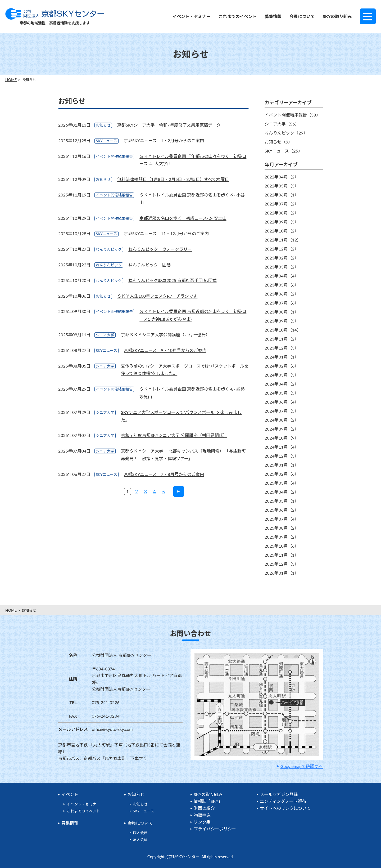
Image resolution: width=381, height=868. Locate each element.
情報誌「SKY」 (208, 801)
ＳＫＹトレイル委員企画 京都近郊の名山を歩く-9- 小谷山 (192, 199)
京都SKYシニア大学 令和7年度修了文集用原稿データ (169, 125)
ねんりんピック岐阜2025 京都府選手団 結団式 (172, 280)
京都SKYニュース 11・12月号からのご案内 (166, 233)
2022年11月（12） (283, 240)
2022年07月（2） (282, 204)
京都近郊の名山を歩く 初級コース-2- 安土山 (183, 218)
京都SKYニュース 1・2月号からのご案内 (164, 140)
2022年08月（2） (282, 213)
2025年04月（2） (282, 492)
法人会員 (140, 840)
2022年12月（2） (282, 249)
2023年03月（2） (282, 267)
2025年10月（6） (282, 546)
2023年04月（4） (282, 276)
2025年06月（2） (282, 510)
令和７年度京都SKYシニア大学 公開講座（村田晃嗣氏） (174, 435)
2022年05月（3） (282, 186)
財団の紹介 (204, 808)
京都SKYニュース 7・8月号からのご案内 (164, 474)
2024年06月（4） (282, 402)
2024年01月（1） (282, 357)
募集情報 (273, 16)
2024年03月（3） (282, 375)
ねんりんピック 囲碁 (149, 265)
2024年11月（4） (282, 447)
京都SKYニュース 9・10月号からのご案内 (165, 350)
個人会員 (140, 833)
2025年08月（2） (282, 528)
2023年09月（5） (282, 321)
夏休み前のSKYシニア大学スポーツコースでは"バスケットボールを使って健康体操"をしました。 (185, 370)
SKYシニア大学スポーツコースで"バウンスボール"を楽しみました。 (181, 416)
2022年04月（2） (282, 177)
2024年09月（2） (282, 429)
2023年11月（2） (282, 339)
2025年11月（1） (282, 555)
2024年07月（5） (282, 411)
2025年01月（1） (282, 465)
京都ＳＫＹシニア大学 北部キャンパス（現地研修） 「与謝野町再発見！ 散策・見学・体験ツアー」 (183, 455)
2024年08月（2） (282, 420)
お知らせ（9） (278, 142)
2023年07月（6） (282, 303)
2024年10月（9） (282, 438)
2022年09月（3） (282, 222)
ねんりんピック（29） (286, 133)
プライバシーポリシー (215, 829)
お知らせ (136, 794)
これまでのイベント (238, 16)
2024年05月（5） (282, 393)
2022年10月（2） (282, 231)
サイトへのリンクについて (285, 808)
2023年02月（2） (282, 258)
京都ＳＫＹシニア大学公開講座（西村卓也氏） (165, 335)
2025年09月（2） (282, 537)
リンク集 (202, 822)
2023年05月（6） (282, 285)
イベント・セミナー (192, 16)
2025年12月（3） (282, 564)
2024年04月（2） (282, 384)
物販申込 (202, 815)
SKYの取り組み (337, 16)
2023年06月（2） (282, 294)
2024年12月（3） (282, 456)
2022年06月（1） (282, 195)
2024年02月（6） (282, 366)
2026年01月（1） (282, 573)
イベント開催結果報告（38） (292, 115)
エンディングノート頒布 (283, 801)
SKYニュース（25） (284, 151)
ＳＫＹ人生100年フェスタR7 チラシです (157, 296)
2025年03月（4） (282, 483)
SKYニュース (144, 811)
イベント (70, 794)
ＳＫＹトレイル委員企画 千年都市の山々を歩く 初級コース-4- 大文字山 (193, 160)
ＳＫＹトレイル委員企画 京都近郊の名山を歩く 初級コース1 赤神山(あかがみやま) (193, 315)
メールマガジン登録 (279, 794)
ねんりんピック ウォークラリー (160, 249)
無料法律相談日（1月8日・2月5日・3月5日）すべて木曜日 (173, 179)
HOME (11, 80)
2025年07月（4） (282, 519)
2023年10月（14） (283, 330)
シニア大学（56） (282, 124)
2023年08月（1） (282, 312)
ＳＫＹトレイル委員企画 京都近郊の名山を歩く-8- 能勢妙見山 (192, 393)
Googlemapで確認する (302, 766)
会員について (302, 16)
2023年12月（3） (282, 348)
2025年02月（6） (282, 474)
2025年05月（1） (282, 501)
